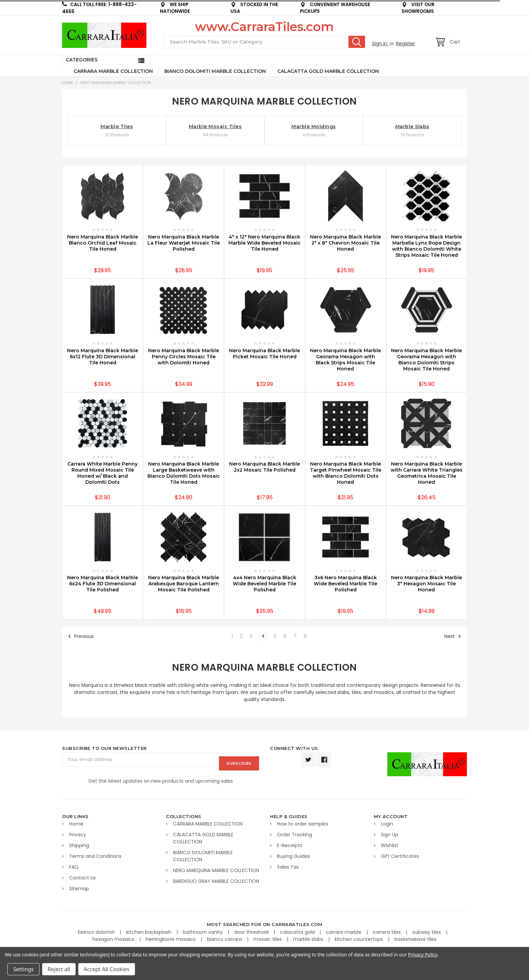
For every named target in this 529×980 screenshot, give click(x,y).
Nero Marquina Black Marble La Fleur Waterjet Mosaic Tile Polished (184, 243)
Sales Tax (288, 866)
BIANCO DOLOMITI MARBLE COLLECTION (215, 71)
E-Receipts (290, 844)
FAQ (74, 866)
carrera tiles (387, 930)
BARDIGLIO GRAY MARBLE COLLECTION (216, 880)
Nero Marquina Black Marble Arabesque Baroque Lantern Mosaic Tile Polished (184, 584)
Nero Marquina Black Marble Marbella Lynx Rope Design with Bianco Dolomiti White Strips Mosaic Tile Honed (426, 246)
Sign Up (389, 833)
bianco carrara (225, 937)
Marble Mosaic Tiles (215, 127)
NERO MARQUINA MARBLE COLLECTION (116, 83)
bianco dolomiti (97, 930)
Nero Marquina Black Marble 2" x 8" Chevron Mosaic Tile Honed (345, 243)
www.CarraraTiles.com (264, 27)
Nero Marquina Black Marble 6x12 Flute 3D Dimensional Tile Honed (103, 357)
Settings (23, 969)
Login (387, 822)
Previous (81, 636)
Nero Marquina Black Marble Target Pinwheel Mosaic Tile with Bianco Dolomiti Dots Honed (346, 473)
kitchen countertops (359, 937)
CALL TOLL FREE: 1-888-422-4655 (99, 8)
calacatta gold (298, 930)
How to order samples (303, 822)
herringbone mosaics (171, 937)
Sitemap (79, 887)
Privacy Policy (423, 955)
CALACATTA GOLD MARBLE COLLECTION (328, 71)
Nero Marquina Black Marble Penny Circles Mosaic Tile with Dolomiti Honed (184, 357)
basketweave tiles (415, 937)
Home (68, 83)
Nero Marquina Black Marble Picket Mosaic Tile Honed (264, 354)
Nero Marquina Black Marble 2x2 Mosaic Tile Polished (264, 467)
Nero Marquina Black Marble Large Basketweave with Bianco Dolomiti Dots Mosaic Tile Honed (184, 473)
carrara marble (344, 930)
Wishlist (390, 844)
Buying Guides (294, 855)
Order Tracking (295, 833)
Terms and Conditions (95, 855)
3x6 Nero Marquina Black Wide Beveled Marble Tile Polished (345, 584)
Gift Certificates (400, 855)
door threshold (252, 930)
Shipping (79, 844)
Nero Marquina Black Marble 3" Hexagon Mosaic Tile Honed (426, 584)
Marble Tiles (117, 127)
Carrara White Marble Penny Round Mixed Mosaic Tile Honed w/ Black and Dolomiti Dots (103, 473)
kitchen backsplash (149, 930)
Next (453, 636)
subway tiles (427, 930)
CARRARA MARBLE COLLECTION (113, 71)
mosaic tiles (268, 937)
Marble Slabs (412, 127)
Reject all (59, 969)
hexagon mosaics (114, 937)
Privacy (78, 833)
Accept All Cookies (107, 969)
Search (357, 42)
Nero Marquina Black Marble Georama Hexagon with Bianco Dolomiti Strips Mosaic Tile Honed (426, 360)
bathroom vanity (203, 930)
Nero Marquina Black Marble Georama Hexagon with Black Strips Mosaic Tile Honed (345, 360)
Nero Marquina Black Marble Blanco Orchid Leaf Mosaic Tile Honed (103, 243)
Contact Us (82, 876)
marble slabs (309, 937)
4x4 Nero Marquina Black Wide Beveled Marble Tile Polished (264, 584)
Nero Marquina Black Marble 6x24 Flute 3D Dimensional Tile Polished (103, 584)
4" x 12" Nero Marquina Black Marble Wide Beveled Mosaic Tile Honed (264, 243)
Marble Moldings (314, 127)
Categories (82, 60)
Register (406, 44)
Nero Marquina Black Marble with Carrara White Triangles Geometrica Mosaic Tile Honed (427, 473)
